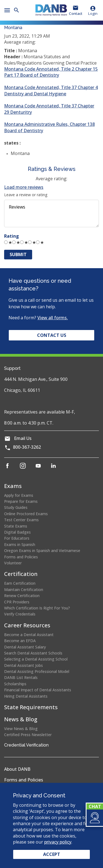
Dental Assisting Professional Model (37, 671)
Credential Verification (26, 745)
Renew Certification (22, 596)
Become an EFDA (20, 641)
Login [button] (93, 10)
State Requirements (31, 707)
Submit (18, 254)
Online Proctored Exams (26, 514)
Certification (21, 574)
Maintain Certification (24, 590)
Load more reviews (24, 187)
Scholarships (15, 684)
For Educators (17, 538)
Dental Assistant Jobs (23, 665)
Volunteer (13, 563)
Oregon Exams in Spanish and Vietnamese (42, 551)
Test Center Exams (21, 520)
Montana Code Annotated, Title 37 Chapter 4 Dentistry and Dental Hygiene (51, 90)
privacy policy (58, 842)
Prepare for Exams (21, 501)
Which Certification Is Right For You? (37, 608)
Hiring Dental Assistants (26, 696)
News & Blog (21, 719)
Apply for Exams (19, 495)
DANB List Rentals (21, 677)
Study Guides (16, 507)
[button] (94, 818)
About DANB (17, 769)
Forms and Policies (21, 557)
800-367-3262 (27, 447)
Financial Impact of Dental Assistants (38, 690)
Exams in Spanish (20, 544)
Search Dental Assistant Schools (33, 653)
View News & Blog (21, 729)
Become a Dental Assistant (29, 635)
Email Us (23, 438)
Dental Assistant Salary (25, 647)
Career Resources (27, 625)
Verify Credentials (20, 614)
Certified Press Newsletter (28, 735)
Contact (76, 13)
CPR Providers (17, 602)
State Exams (16, 526)
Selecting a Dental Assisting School (36, 659)
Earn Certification (20, 583)
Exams (13, 486)
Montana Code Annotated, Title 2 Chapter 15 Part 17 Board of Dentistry (51, 72)
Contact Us (52, 335)
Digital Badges (17, 532)
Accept (52, 854)
